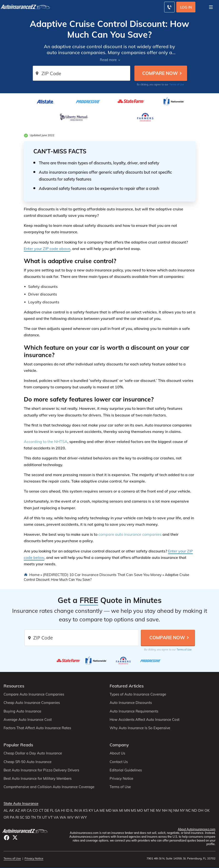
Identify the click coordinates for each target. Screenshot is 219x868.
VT (50, 817)
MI (121, 811)
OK (207, 811)
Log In (186, 7)
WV (70, 817)
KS (85, 811)
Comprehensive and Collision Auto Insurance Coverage (49, 787)
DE (47, 811)
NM (176, 811)
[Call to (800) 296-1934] (169, 7)
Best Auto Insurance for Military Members (38, 779)
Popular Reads (18, 745)
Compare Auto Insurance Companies (34, 694)
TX (39, 817)
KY (91, 811)
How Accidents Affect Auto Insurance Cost (145, 720)
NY (182, 811)
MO (140, 811)
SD (28, 817)
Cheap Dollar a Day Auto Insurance (33, 753)
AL (6, 811)
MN (127, 811)
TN (33, 817)
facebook (7, 838)
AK (12, 811)
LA (96, 811)
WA (63, 817)
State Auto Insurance (21, 804)
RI (17, 817)
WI (77, 817)
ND (194, 811)
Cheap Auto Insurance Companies (32, 703)
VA (56, 817)
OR (6, 817)
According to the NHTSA (46, 442)
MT (147, 811)
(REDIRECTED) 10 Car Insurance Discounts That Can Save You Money (102, 575)
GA (57, 811)
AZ (17, 811)
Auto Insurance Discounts (131, 703)
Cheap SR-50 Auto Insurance (28, 762)
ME (102, 811)
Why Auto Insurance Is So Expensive (140, 728)
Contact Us (119, 762)
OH (201, 811)
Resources (14, 686)
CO (35, 811)
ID (68, 811)
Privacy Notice (121, 779)
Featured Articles (127, 686)
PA (12, 817)
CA (29, 811)
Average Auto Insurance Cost (28, 720)
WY (84, 817)
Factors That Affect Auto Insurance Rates (37, 728)
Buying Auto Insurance (22, 711)
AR (23, 811)
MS (133, 811)
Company (119, 745)
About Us (117, 753)
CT (41, 811)
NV (158, 811)
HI (63, 811)
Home (34, 575)
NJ (170, 811)
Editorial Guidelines (126, 770)
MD (109, 811)
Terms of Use (177, 84)
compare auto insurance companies (130, 534)
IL (72, 811)
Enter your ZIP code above (47, 249)
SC (22, 817)
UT (45, 817)
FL (52, 811)
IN (76, 811)
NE (153, 811)
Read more (108, 60)
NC (188, 811)
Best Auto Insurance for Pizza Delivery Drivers (41, 770)
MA (115, 811)
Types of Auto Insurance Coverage (138, 694)
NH (165, 811)
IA (80, 811)
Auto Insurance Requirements (134, 711)
